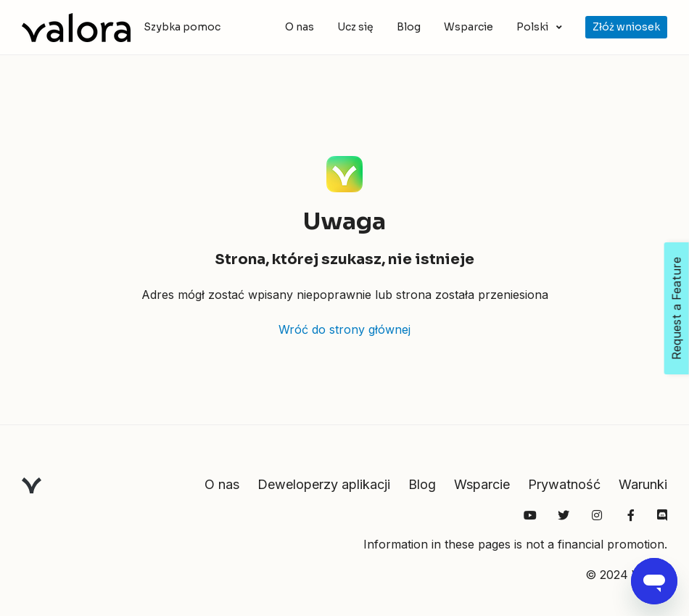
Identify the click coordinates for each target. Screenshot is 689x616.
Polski (533, 27)
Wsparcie (469, 27)
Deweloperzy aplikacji (324, 484)
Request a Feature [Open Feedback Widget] (677, 308)
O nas (300, 27)
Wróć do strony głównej (344, 329)
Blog (409, 27)
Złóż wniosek (626, 27)
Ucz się (355, 27)
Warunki (643, 484)
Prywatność (564, 484)
